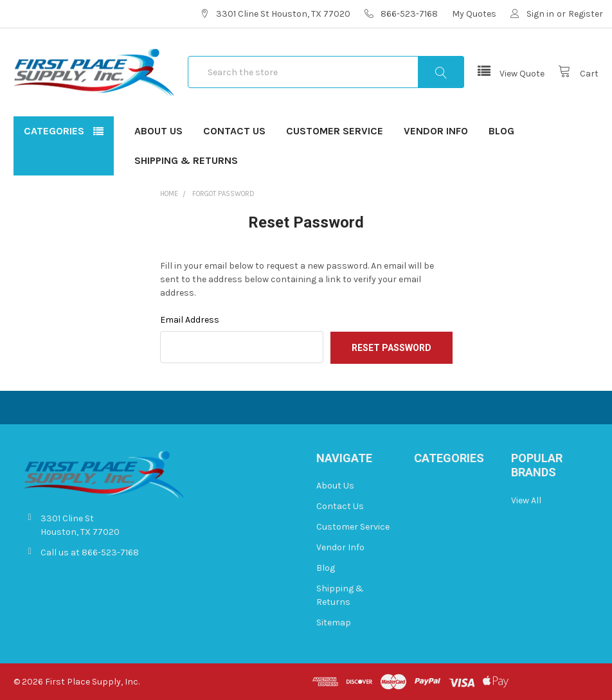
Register (586, 14)
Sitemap (334, 623)
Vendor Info (436, 131)
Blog (501, 131)
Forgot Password (223, 194)
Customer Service (335, 131)
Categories (54, 131)
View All (526, 500)
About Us (158, 131)
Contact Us (234, 131)
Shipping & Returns (186, 160)
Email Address (190, 320)
